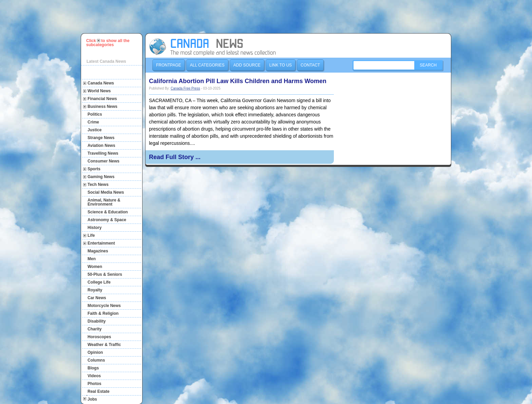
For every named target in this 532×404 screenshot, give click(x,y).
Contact (310, 65)
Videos (94, 376)
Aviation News (101, 146)
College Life (99, 282)
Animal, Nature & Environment (104, 202)
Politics (95, 114)
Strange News (101, 138)
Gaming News (101, 177)
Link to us (281, 65)
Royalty (95, 290)
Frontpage (169, 65)
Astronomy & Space (107, 220)
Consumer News (103, 161)
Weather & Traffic (104, 345)
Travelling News (103, 153)
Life (91, 235)
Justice (94, 130)
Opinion (95, 352)
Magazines (98, 251)
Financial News (102, 99)
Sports (94, 169)
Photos (94, 384)
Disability (97, 321)
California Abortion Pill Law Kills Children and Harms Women (238, 81)
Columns (96, 360)
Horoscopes (99, 337)
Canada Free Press (185, 88)
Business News (102, 107)
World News (99, 91)
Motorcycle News (104, 306)
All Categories (207, 65)
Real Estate (99, 391)
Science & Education (108, 212)
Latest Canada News (106, 61)
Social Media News (106, 192)
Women (95, 267)
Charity (94, 329)
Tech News (98, 185)
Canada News (101, 83)
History (94, 228)
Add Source (247, 65)
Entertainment (101, 243)
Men (92, 259)
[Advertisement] (269, 17)
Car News (97, 298)
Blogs (93, 368)
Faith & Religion (103, 313)
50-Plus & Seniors (105, 274)
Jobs (92, 399)
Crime (93, 122)
